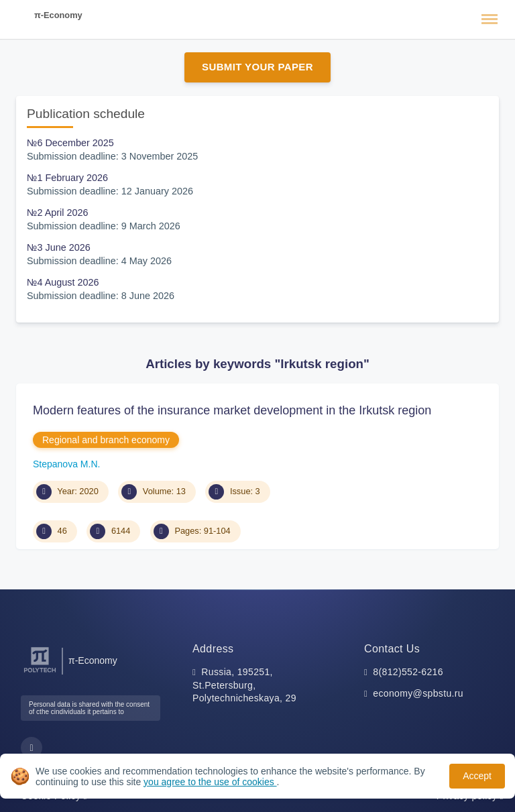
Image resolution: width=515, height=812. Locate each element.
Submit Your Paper (257, 67)
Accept (477, 776)
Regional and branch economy (106, 440)
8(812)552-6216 (408, 672)
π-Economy (58, 15)
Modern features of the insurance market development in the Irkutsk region (232, 410)
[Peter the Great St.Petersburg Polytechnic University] (40, 673)
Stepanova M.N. (66, 464)
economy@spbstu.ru (418, 693)
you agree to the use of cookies (210, 782)
